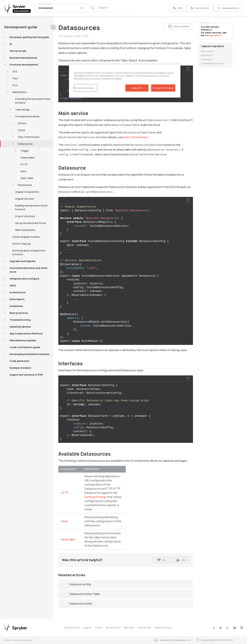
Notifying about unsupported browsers (29, 252)
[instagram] (228, 628)
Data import (17, 299)
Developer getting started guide (29, 37)
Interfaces (206, 59)
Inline (23, 171)
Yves (15, 78)
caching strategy (95, 497)
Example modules (20, 368)
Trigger (25, 151)
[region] (125, 81)
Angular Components (27, 192)
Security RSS (200, 8)
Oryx (15, 85)
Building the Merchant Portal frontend (31, 207)
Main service (207, 51)
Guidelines (16, 306)
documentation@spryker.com (173, 640)
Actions (22, 123)
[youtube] (235, 628)
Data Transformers (29, 137)
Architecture (18, 292)
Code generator (20, 361)
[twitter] (221, 628)
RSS (177, 8)
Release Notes (72, 628)
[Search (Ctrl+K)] (114, 8)
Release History (228, 8)
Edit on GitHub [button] (179, 26)
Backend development (23, 58)
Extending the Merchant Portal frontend (33, 101)
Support (87, 628)
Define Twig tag (21, 244)
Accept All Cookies (163, 88)
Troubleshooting (20, 320)
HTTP (24, 164)
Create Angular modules (26, 237)
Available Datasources (212, 64)
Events (99, 628)
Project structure (25, 216)
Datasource (207, 55)
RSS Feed (129, 628)
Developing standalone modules (30, 354)
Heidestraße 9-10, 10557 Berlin (215, 640)
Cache (22, 130)
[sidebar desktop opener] (53, 27)
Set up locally (18, 51)
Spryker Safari (113, 628)
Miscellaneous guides (23, 340)
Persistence (25, 185)
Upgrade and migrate (23, 261)
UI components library (27, 116)
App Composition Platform (26, 333)
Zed (15, 71)
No (162, 560)
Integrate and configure (24, 279)
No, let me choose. (84, 88)
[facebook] (214, 628)
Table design (22, 110)
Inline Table (27, 178)
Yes (181, 560)
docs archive (213, 35)
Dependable (28, 158)
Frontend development (24, 65)
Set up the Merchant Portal (30, 223)
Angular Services (25, 199)
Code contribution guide (25, 347)
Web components (25, 230)
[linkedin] (242, 628)
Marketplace (19, 92)
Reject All (137, 88)
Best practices (19, 313)
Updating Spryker (20, 327)
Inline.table (68, 539)
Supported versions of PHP (26, 375)
